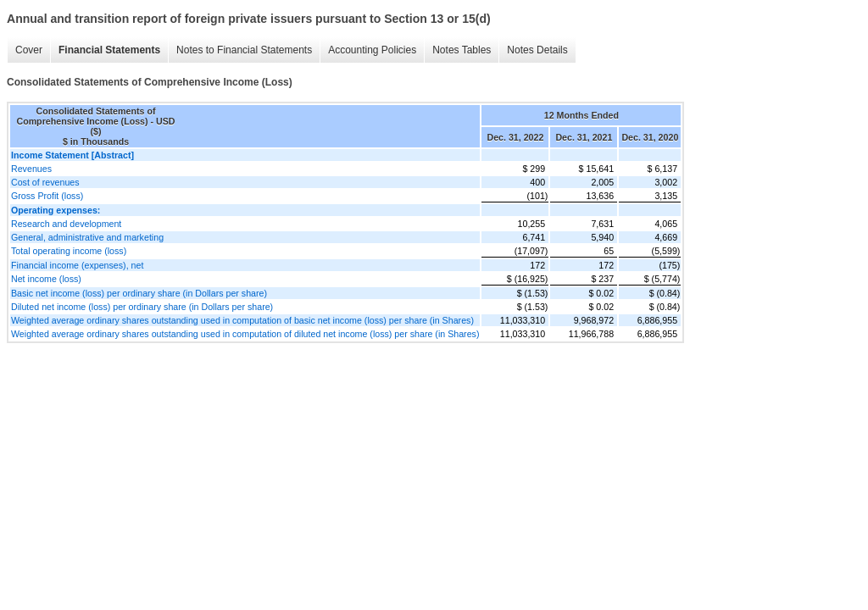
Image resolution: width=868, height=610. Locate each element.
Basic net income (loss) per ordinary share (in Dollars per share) (139, 293)
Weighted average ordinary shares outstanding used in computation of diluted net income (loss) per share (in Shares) (245, 334)
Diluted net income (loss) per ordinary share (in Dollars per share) (142, 307)
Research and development (66, 224)
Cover (29, 50)
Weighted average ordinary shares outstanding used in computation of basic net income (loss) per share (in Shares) (242, 320)
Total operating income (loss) (69, 251)
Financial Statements (109, 50)
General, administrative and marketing (87, 237)
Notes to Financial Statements (244, 50)
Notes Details (537, 50)
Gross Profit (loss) (47, 196)
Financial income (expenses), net (77, 265)
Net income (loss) (46, 279)
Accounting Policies (372, 50)
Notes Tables (462, 50)
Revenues (31, 169)
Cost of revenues (45, 182)
